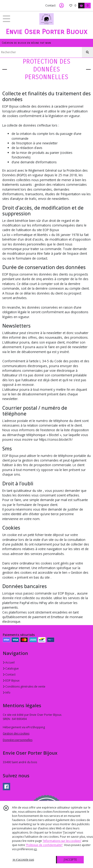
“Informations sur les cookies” (62, 841)
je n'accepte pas (23, 860)
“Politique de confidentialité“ (44, 845)
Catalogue (11, 668)
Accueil (9, 662)
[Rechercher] (87, 52)
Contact (50, 5)
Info (7, 693)
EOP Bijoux (11, 680)
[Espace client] (62, 6)
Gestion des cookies (16, 733)
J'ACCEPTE (70, 860)
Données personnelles (18, 740)
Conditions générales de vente (24, 687)
